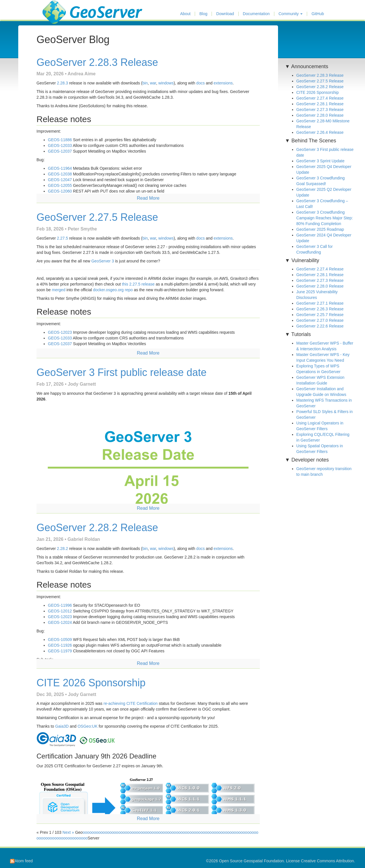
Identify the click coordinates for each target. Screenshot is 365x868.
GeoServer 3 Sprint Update (320, 161)
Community (291, 14)
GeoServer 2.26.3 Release (320, 309)
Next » (68, 832)
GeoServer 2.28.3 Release (97, 62)
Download (225, 14)
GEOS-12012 (60, 611)
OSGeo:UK (88, 726)
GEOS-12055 (60, 185)
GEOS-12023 (60, 332)
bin (145, 83)
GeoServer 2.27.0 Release (320, 320)
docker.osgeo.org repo (113, 290)
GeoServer (59, 7)
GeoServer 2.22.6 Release (320, 326)
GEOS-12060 (60, 191)
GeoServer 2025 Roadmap (320, 229)
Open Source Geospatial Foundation (251, 861)
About (185, 14)
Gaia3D (62, 726)
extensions (223, 83)
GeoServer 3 (103, 261)
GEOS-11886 (60, 140)
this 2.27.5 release (138, 284)
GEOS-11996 (60, 605)
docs (200, 83)
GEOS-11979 (60, 651)
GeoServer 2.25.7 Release (320, 315)
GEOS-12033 (60, 145)
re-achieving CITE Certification (131, 703)
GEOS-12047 (60, 180)
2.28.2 (63, 549)
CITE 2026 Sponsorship (91, 683)
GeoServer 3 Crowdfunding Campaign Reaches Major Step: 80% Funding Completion (325, 218)
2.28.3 (63, 83)
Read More (148, 198)
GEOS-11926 (60, 645)
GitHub (318, 14)
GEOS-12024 (60, 622)
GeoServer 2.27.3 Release (320, 110)
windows (166, 83)
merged (59, 290)
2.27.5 (63, 238)
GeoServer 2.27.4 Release (320, 98)
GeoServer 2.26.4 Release (320, 132)
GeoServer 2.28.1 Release (320, 104)
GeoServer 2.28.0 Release (320, 115)
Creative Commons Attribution (327, 861)
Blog (203, 14)
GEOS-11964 (60, 168)
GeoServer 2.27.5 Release (97, 217)
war (153, 83)
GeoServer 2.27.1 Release (320, 303)
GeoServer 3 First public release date (121, 372)
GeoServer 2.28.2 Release (97, 528)
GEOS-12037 (60, 151)
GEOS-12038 (60, 174)
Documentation (256, 14)
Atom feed (21, 861)
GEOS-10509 (60, 640)
